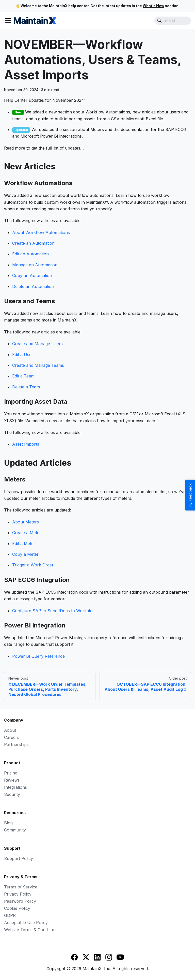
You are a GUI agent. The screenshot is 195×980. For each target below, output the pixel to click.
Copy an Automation (32, 275)
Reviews (12, 780)
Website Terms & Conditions (31, 930)
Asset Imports (26, 444)
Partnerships (16, 744)
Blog (8, 823)
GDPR (10, 915)
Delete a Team (26, 387)
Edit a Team (23, 376)
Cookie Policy (17, 908)
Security (12, 794)
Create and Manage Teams (38, 365)
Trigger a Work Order (33, 565)
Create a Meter (27, 533)
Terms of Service (21, 887)
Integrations (15, 787)
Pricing (11, 773)
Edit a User (23, 355)
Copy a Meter (25, 554)
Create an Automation (33, 243)
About (10, 730)
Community (15, 830)
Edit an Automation (30, 254)
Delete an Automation (33, 286)
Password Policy (20, 901)
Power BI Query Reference (38, 656)
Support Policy (19, 858)
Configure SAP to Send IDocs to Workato (52, 611)
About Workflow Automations (41, 232)
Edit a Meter (24, 544)
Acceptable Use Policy (26, 923)
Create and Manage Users (37, 344)
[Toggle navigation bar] (8, 21)
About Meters (26, 522)
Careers (12, 737)
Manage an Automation (35, 265)
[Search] (173, 21)
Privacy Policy (18, 894)
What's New (153, 6)
